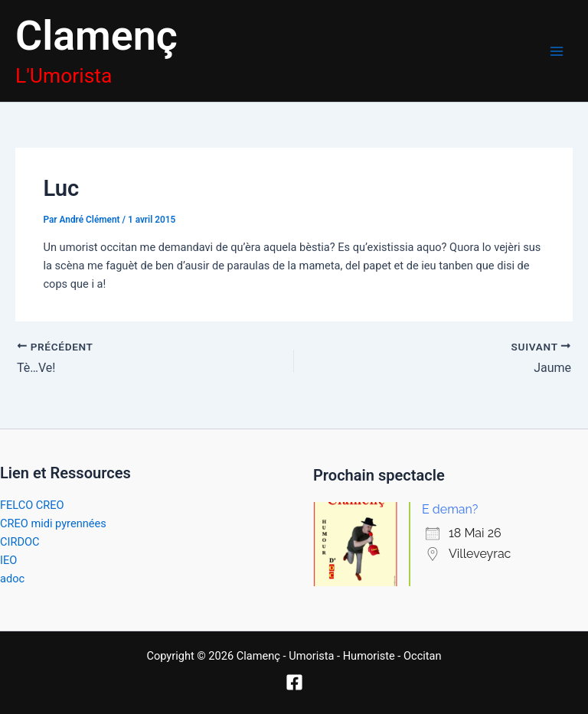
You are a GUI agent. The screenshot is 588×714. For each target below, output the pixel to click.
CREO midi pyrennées (53, 523)
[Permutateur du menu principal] (557, 51)
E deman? (450, 509)
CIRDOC (20, 542)
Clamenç (96, 36)
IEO (8, 560)
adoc (12, 579)
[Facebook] (294, 682)
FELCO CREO (32, 505)
